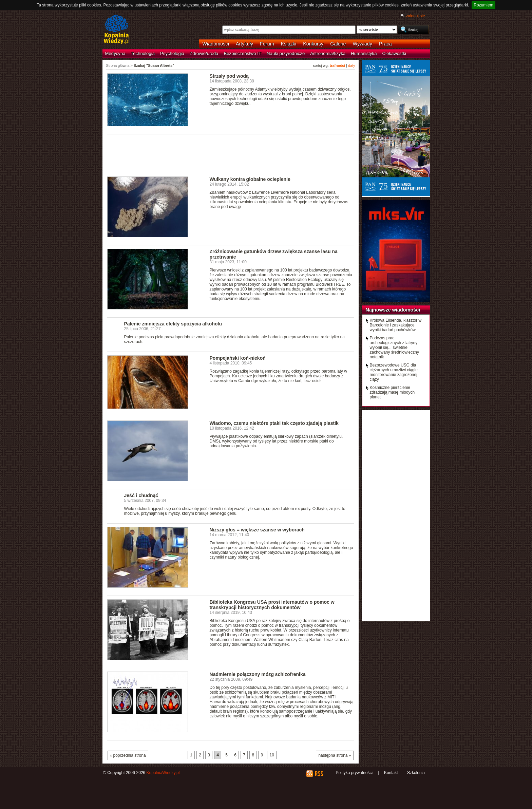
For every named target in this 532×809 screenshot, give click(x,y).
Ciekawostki (394, 53)
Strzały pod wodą (229, 76)
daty (351, 65)
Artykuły (244, 44)
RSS (319, 774)
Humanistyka (364, 53)
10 (272, 755)
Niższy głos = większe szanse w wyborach (257, 530)
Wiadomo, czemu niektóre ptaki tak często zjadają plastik (274, 423)
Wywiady (363, 44)
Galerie (338, 44)
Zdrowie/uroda (204, 53)
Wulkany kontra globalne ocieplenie (250, 179)
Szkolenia (416, 773)
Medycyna (115, 53)
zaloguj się (415, 16)
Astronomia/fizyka (328, 53)
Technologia (143, 53)
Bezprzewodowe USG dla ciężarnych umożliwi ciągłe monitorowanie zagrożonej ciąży (394, 372)
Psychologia (172, 53)
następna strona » (335, 755)
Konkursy (313, 44)
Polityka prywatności (354, 773)
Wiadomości (216, 44)
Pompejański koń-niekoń (238, 358)
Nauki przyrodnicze (286, 53)
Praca (385, 44)
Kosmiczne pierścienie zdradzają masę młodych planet (392, 392)
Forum (267, 44)
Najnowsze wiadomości (393, 310)
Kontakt (391, 773)
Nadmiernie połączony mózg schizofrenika (258, 674)
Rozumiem (483, 5)
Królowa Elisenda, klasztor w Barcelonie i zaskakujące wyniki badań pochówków (396, 325)
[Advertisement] (231, 153)
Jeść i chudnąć (141, 495)
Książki (289, 44)
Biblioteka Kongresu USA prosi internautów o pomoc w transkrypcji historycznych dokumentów (272, 605)
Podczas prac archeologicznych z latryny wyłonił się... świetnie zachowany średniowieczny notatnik (394, 347)
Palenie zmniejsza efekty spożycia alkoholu (173, 324)
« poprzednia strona (128, 755)
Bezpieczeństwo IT (242, 53)
